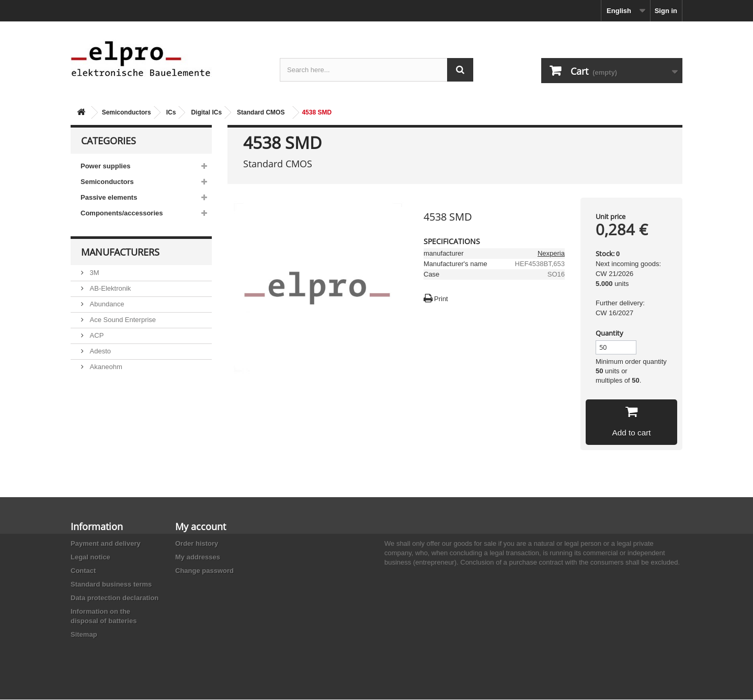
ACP (96, 335)
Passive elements (109, 197)
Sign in (666, 11)
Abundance (106, 304)
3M (94, 273)
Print (441, 299)
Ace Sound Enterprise (122, 320)
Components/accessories (122, 213)
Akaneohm (105, 367)
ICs (171, 112)
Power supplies (105, 166)
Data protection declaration (115, 598)
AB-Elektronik (109, 288)
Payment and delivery (106, 544)
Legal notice (90, 558)
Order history (197, 544)
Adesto (99, 351)
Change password (204, 571)
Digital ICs (206, 112)
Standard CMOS (261, 112)
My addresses (198, 558)
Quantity (609, 333)
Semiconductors (127, 112)
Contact (83, 571)
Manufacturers (120, 252)
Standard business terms (111, 585)
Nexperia (551, 253)
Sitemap (84, 635)
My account (201, 527)
